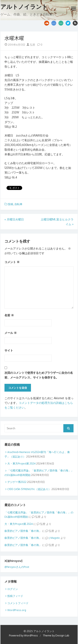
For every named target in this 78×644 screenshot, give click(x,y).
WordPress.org (17, 610)
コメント (12, 262)
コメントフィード (18, 603)
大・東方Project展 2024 (21, 463)
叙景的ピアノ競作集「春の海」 (23, 531)
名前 (9, 315)
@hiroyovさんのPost (17, 567)
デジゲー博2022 (17, 482)
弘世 (31, 45)
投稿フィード (15, 596)
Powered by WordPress (23, 635)
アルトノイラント (24, 7)
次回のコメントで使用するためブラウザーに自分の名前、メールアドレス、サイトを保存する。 (39, 375)
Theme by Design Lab (56, 635)
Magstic (55, 538)
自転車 (18, 204)
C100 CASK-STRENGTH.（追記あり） (29, 489)
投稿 (11, 204)
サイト (9, 350)
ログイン (13, 589)
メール (11, 333)
